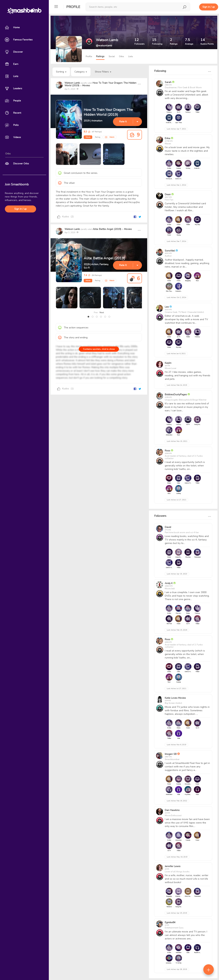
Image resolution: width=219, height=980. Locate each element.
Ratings (100, 56)
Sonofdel (170, 251)
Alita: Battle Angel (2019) (107, 229)
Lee (167, 307)
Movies (86, 85)
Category (81, 72)
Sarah (168, 82)
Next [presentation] (102, 312)
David (168, 527)
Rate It (123, 122)
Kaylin (168, 363)
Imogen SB (171, 754)
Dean (168, 194)
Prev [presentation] (96, 312)
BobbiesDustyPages (176, 394)
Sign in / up (20, 209)
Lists (131, 56)
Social (112, 56)
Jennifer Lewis (173, 866)
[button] (88, 317)
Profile (73, 7)
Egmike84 (170, 922)
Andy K (169, 583)
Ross (167, 451)
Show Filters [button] (103, 72)
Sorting (61, 72)
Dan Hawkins (172, 810)
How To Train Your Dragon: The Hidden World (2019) (100, 84)
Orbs (121, 56)
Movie (88, 137)
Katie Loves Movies (175, 698)
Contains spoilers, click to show (99, 349)
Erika (168, 138)
